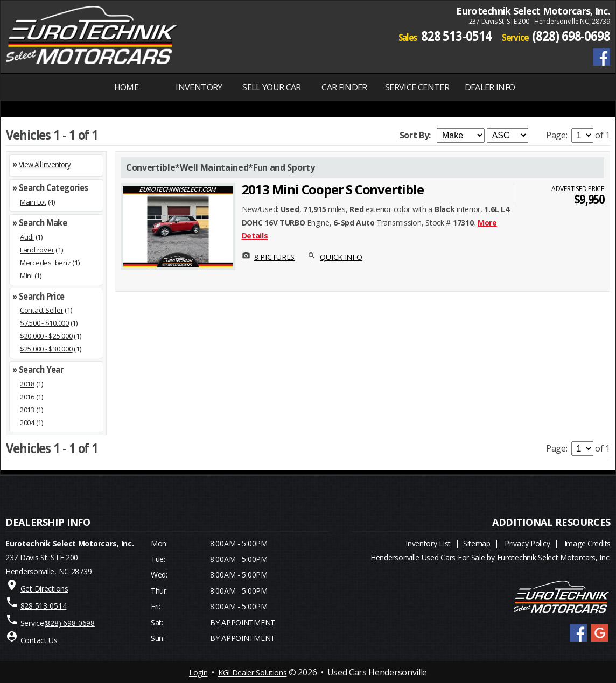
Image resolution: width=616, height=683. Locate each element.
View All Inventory (45, 164)
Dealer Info (490, 87)
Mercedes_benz (45, 263)
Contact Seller (41, 310)
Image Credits (587, 543)
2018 (27, 384)
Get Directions (44, 589)
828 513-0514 (456, 36)
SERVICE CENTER (417, 87)
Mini (26, 276)
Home (126, 87)
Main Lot (33, 202)
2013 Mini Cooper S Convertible (333, 189)
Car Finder (344, 87)
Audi (27, 237)
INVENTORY (199, 87)
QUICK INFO (341, 257)
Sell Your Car (272, 87)
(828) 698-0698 (571, 36)
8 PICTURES (274, 257)
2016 (27, 397)
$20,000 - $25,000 (46, 336)
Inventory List (428, 543)
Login (198, 673)
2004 (27, 423)
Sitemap (477, 543)
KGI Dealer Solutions (253, 673)
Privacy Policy (527, 543)
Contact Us (39, 640)
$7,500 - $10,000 (44, 323)
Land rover (37, 250)
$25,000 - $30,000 (46, 349)
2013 (27, 410)
